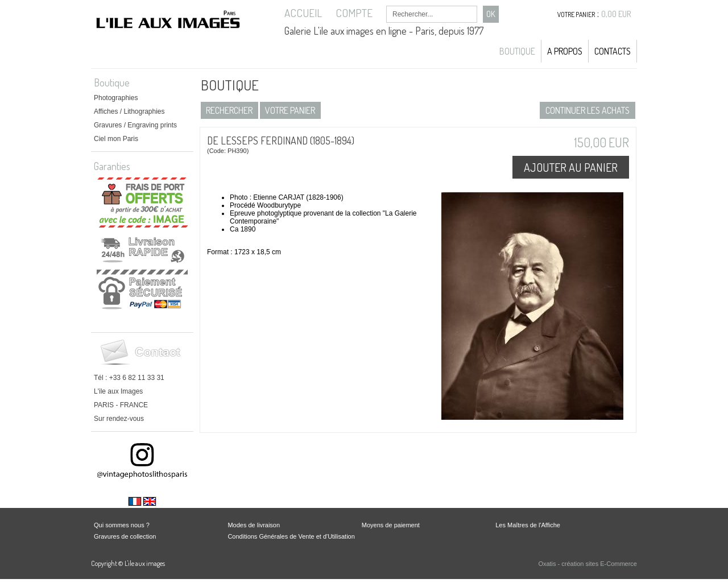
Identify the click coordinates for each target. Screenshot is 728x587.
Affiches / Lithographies (129, 111)
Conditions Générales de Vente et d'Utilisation (291, 536)
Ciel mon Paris (116, 139)
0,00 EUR (616, 14)
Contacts (613, 51)
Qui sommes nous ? (122, 525)
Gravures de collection (125, 536)
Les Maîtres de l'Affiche (528, 525)
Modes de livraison (254, 525)
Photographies (116, 98)
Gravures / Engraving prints (135, 125)
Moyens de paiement (391, 525)
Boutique (517, 51)
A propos (565, 51)
